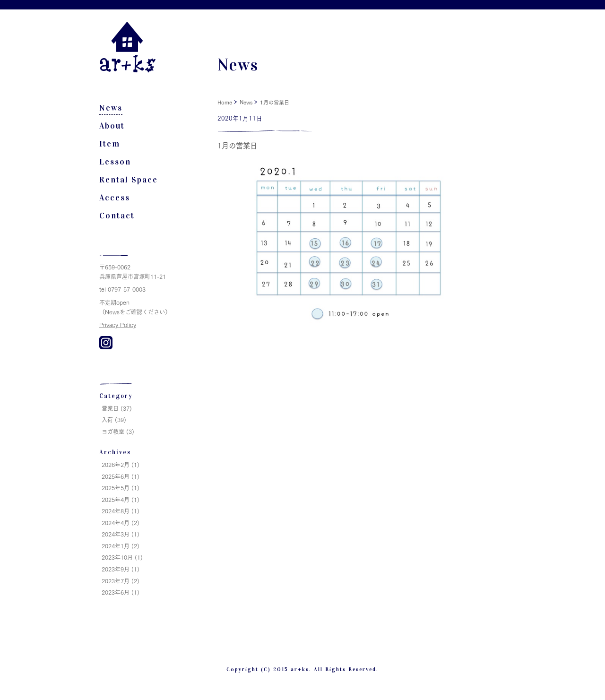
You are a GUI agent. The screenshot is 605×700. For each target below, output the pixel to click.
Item (110, 144)
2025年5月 (116, 488)
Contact (117, 216)
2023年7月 (116, 581)
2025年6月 (116, 476)
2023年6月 (116, 592)
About (112, 126)
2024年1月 (116, 546)
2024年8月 (116, 511)
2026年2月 (116, 464)
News (111, 108)
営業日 (110, 408)
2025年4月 (116, 499)
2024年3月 (116, 534)
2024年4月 (116, 523)
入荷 (107, 419)
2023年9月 (116, 569)
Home (225, 102)
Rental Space (129, 180)
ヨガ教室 (113, 431)
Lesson (115, 162)
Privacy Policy (118, 324)
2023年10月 (117, 557)
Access (115, 198)
